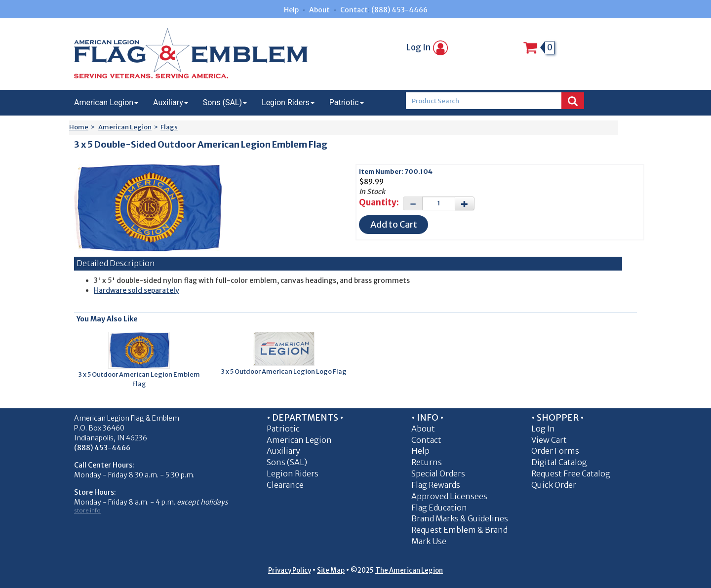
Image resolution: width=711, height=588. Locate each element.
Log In (427, 47)
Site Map (331, 570)
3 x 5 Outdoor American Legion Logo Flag (284, 372)
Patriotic (347, 102)
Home (79, 127)
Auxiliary (171, 102)
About (319, 10)
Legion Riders (288, 102)
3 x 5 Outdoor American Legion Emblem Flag (139, 379)
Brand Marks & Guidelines (460, 518)
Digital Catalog (559, 462)
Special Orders (438, 473)
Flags (169, 127)
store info (87, 510)
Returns (427, 462)
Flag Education (439, 508)
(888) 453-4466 (399, 10)
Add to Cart (394, 224)
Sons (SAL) (225, 102)
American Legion (106, 102)
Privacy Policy (290, 570)
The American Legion (409, 570)
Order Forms (555, 451)
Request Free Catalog (571, 473)
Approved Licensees (449, 496)
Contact (354, 10)
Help (291, 10)
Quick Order (554, 485)
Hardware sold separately (137, 290)
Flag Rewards (436, 485)
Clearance (285, 485)
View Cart (549, 440)
